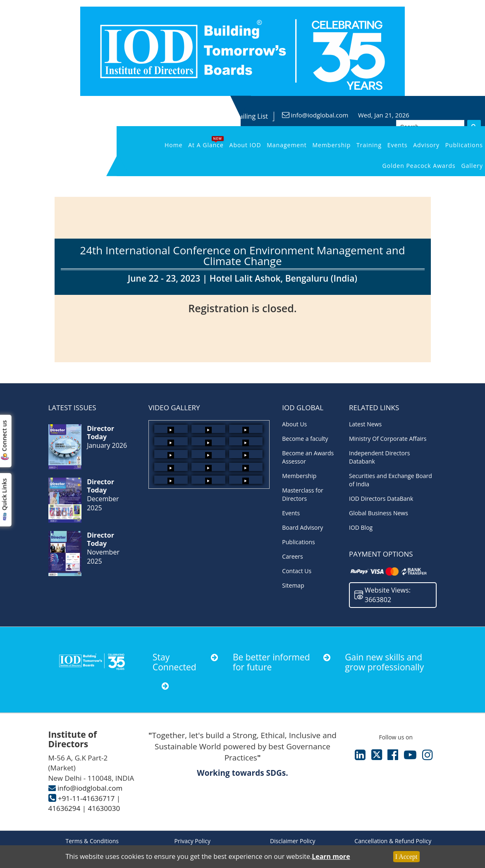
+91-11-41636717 (86, 798)
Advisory (426, 145)
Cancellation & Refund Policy (393, 841)
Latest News (365, 424)
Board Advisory (302, 527)
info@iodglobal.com (320, 115)
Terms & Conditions (92, 841)
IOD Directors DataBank (381, 499)
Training (369, 145)
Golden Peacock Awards (419, 166)
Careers (292, 556)
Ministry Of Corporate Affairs (388, 439)
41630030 (104, 808)
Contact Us (297, 571)
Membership (331, 145)
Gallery (472, 166)
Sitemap (293, 585)
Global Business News (379, 513)
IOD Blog (361, 527)
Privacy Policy (192, 841)
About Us (294, 424)
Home (174, 145)
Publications (464, 145)
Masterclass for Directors (302, 494)
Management (287, 145)
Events (398, 145)
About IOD (245, 145)
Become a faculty (305, 439)
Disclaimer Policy (293, 841)
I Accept (406, 857)
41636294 (65, 808)
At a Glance (206, 145)
